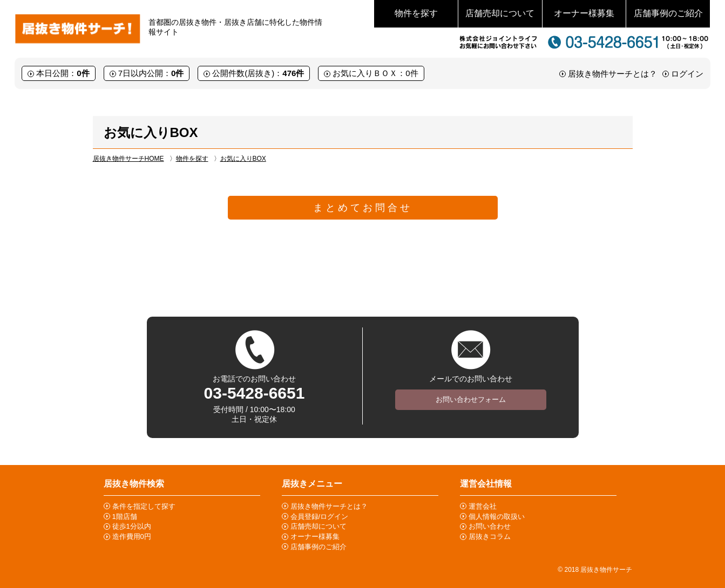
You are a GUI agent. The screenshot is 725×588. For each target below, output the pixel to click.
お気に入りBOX (243, 159)
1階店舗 (125, 517)
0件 (83, 73)
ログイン (687, 74)
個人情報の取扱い (497, 517)
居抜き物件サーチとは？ (612, 74)
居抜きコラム (490, 536)
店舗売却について (500, 13)
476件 (293, 73)
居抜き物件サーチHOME (128, 159)
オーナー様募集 (584, 13)
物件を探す (416, 13)
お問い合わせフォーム (471, 399)
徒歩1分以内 (132, 526)
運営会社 (483, 506)
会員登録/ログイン (320, 517)
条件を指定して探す (144, 506)
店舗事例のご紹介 (668, 13)
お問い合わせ (490, 526)
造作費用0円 (132, 536)
